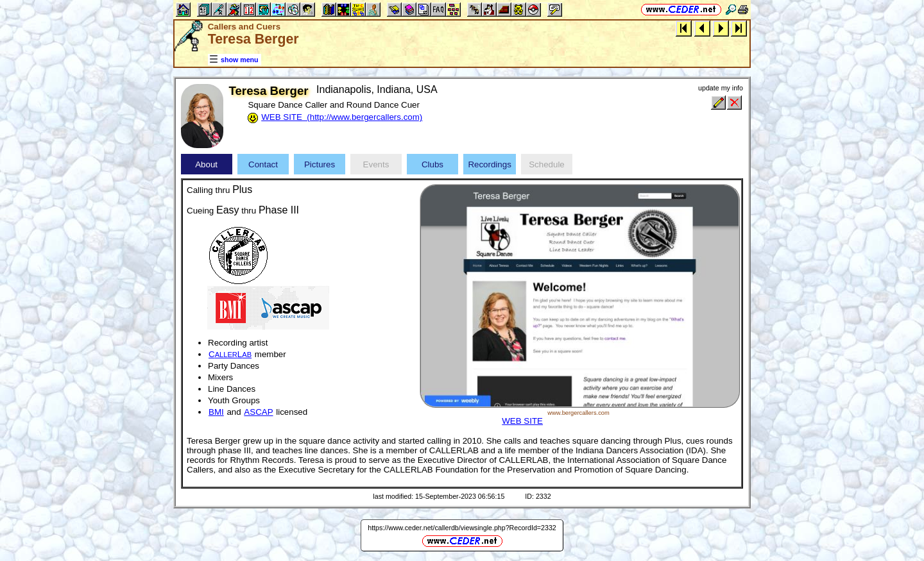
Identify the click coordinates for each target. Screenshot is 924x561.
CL (230, 354)
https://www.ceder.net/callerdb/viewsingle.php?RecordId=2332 (462, 528)
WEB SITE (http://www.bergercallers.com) (342, 117)
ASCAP (258, 412)
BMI (216, 412)
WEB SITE (522, 421)
